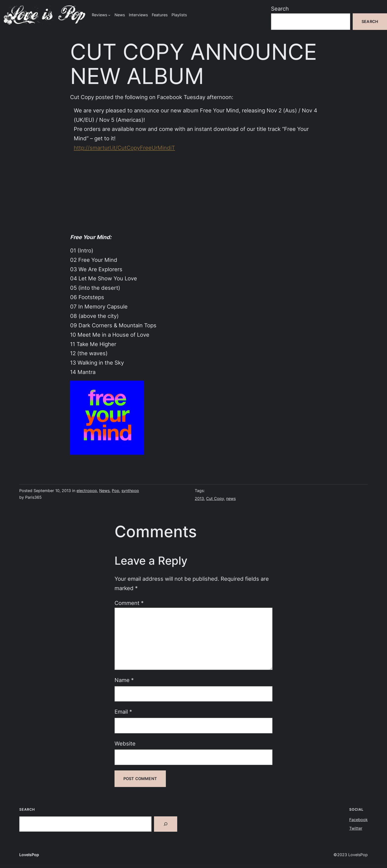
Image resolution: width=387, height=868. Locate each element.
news (231, 499)
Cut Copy (215, 499)
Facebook (358, 820)
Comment (129, 603)
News (104, 491)
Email (123, 712)
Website (125, 743)
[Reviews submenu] (109, 15)
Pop (116, 491)
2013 (199, 499)
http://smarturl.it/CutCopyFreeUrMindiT (124, 148)
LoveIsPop (29, 855)
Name (124, 680)
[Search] (166, 824)
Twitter (356, 828)
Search (280, 9)
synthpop (130, 491)
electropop (87, 491)
